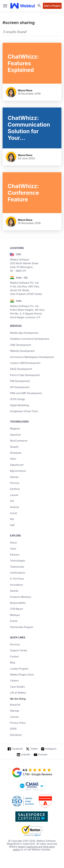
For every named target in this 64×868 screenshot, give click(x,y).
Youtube (43, 754)
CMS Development (20, 345)
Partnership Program (22, 627)
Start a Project (52, 6)
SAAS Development (21, 369)
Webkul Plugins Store (22, 675)
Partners (15, 555)
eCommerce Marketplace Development (32, 357)
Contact (14, 656)
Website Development (22, 351)
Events (14, 621)
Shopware (16, 453)
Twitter (34, 749)
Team (13, 549)
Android (14, 507)
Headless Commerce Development (29, 339)
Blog (12, 662)
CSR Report (16, 609)
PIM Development (20, 381)
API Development (20, 387)
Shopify (14, 447)
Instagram (51, 749)
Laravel (14, 495)
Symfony (15, 489)
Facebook (17, 749)
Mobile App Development (24, 333)
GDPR (13, 729)
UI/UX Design (17, 399)
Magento (15, 429)
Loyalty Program (19, 669)
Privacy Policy (18, 723)
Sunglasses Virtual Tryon (24, 411)
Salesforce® (17, 465)
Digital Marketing (19, 405)
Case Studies (17, 687)
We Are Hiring (18, 699)
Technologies (17, 561)
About (13, 543)
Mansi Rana (25, 90)
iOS (12, 501)
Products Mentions (20, 597)
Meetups (15, 615)
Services (15, 644)
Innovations (16, 585)
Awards (14, 591)
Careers (14, 681)
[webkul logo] (23, 6)
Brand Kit (15, 705)
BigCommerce (18, 471)
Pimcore (15, 483)
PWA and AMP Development (26, 393)
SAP (12, 525)
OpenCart (15, 435)
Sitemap (15, 711)
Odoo (13, 459)
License (14, 717)
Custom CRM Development (25, 363)
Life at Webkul (18, 693)
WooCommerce (19, 441)
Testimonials (17, 567)
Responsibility (18, 603)
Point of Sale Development (25, 375)
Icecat (13, 513)
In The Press (17, 579)
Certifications (17, 573)
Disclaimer (16, 735)
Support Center (19, 650)
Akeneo (14, 477)
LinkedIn (26, 754)
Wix (12, 519)
